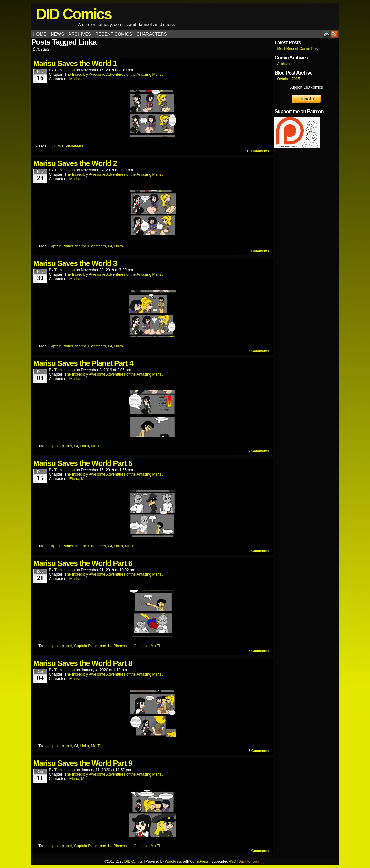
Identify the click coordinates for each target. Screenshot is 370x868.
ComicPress (199, 861)
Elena (74, 479)
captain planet (60, 446)
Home (40, 34)
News (58, 34)
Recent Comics (114, 34)
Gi (50, 146)
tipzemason (65, 70)
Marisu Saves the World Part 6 (83, 563)
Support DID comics (306, 87)
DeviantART (326, 34)
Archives (80, 34)
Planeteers (74, 146)
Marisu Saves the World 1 (75, 63)
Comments (258, 151)
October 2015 (289, 79)
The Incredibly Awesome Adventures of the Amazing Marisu (114, 75)
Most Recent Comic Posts (299, 49)
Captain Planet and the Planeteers (77, 246)
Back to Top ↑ (249, 861)
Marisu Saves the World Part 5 (83, 463)
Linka (59, 146)
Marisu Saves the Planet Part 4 (83, 363)
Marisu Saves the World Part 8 (83, 663)
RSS (334, 34)
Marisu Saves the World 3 (75, 263)
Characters (152, 34)
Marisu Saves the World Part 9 (83, 763)
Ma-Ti (96, 446)
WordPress (173, 861)
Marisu (75, 79)
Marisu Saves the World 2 (75, 163)
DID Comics (74, 14)
